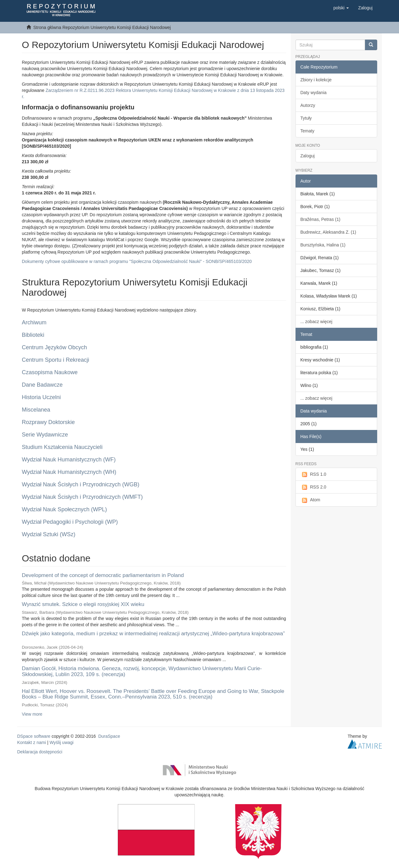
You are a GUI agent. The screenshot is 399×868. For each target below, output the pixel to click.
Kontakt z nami (32, 742)
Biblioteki (33, 335)
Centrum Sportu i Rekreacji (55, 360)
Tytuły (306, 118)
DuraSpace (109, 736)
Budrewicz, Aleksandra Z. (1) (328, 232)
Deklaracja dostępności (40, 752)
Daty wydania (314, 93)
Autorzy (308, 105)
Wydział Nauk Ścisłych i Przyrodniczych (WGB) (81, 484)
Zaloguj (308, 156)
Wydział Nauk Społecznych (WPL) (64, 509)
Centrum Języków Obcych (54, 347)
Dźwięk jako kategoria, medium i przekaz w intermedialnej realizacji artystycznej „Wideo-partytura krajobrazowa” (153, 634)
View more (32, 714)
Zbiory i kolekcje (316, 80)
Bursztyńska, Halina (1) (323, 245)
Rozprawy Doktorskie (48, 422)
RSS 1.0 (313, 475)
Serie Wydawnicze (45, 435)
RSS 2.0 (313, 487)
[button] (341, 8)
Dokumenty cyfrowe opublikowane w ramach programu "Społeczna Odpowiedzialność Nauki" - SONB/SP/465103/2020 (137, 261)
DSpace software (34, 736)
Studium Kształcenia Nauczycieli (62, 447)
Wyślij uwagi (62, 742)
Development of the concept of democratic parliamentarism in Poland (103, 575)
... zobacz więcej (317, 322)
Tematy (308, 131)
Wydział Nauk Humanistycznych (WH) (69, 472)
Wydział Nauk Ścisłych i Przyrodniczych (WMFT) (82, 497)
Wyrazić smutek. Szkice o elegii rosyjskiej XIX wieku (83, 604)
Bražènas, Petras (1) (320, 219)
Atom (310, 500)
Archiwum (34, 322)
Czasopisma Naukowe (50, 372)
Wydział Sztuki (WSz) (49, 534)
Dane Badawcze (42, 385)
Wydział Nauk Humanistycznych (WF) (69, 460)
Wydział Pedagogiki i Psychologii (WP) (70, 522)
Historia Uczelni (41, 397)
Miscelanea (36, 410)
